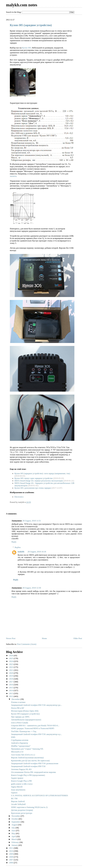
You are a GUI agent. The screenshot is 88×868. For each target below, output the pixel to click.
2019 (11, 676)
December (16, 699)
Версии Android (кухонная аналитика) (27, 758)
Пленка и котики (18, 702)
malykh (21, 552)
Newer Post (11, 638)
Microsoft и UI (17, 752)
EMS (13, 737)
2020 (11, 673)
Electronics (19, 497)
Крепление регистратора (22, 813)
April (14, 836)
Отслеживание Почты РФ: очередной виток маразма (33, 772)
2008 (11, 857)
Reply (14, 542)
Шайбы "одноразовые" (21, 746)
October (15, 819)
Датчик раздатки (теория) (22, 810)
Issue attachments (18, 790)
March (14, 839)
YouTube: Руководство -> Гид (24, 731)
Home (44, 638)
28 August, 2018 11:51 (32, 521)
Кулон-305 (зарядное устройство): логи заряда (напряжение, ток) (42, 473)
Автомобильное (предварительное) (26, 720)
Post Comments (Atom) (27, 644)
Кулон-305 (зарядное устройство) (31, 25)
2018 (11, 679)
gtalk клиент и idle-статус (22, 784)
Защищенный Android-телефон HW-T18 (28, 766)
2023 (11, 664)
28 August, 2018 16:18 (37, 552)
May (14, 833)
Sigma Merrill (17, 787)
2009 (11, 854)
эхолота (13, 176)
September (16, 822)
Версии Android (18, 801)
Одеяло (14, 793)
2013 (11, 693)
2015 (11, 688)
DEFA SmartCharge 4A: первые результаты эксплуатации (39, 481)
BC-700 (14, 798)
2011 (11, 848)
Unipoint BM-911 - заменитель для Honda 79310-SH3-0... (35, 725)
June (14, 831)
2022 (11, 667)
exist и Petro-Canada (20, 723)
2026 (11, 655)
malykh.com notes (22, 5)
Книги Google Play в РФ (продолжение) (28, 775)
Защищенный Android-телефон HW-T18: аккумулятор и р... (36, 734)
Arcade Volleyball (18, 804)
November (16, 816)
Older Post (78, 638)
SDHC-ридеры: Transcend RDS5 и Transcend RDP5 (33, 728)
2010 (11, 851)
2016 (11, 685)
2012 (11, 696)
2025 (11, 658)
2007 (11, 860)
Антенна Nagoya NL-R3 (21, 769)
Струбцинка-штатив (20, 740)
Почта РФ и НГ (18, 708)
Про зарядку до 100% (20, 717)
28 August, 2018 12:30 (32, 588)
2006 (11, 863)
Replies (18, 547)
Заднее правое (17, 778)
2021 (11, 670)
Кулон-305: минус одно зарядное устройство (34, 478)
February (15, 842)
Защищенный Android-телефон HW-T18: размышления (35, 763)
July (14, 828)
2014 (11, 690)
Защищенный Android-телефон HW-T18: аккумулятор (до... (37, 705)
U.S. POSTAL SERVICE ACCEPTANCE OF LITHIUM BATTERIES (40, 795)
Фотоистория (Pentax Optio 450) (25, 711)
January (15, 845)
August (15, 825)
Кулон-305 (27, 48)
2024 (11, 661)
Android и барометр (20, 743)
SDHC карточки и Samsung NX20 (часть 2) (29, 807)
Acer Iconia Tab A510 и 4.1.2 (23, 755)
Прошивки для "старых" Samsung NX (27, 749)
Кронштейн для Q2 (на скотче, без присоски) (30, 761)
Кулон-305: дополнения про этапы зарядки (33, 488)
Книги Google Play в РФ (21, 781)
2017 (11, 682)
